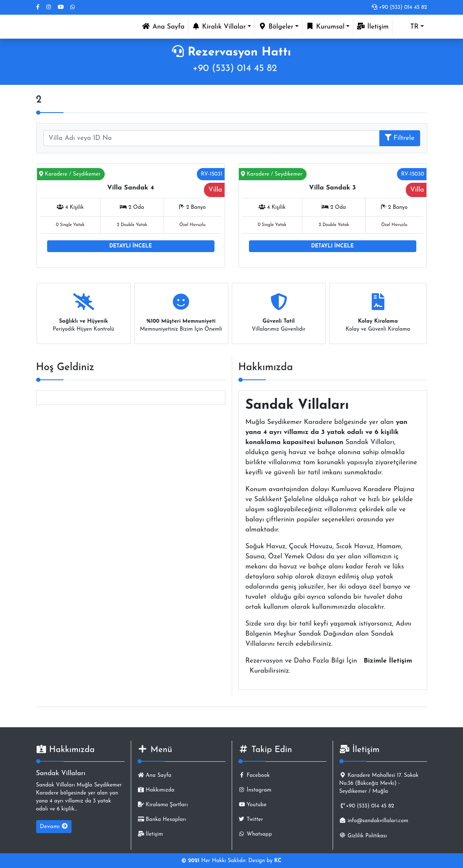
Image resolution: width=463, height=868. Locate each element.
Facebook (254, 775)
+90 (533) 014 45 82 (400, 7)
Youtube (253, 805)
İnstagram (255, 790)
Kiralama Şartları (163, 805)
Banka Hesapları (162, 819)
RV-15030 (413, 174)
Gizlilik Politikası (363, 836)
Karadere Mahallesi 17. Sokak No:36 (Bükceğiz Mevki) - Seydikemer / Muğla (379, 783)
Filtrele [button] (400, 138)
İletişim (373, 26)
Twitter (251, 819)
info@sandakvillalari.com (374, 821)
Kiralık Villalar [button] (219, 26)
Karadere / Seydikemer (70, 174)
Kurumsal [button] (325, 26)
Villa (215, 190)
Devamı (54, 826)
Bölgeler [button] (276, 26)
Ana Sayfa (165, 26)
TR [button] (407, 27)
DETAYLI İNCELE (131, 246)
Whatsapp (255, 834)
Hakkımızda (156, 790)
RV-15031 (212, 174)
